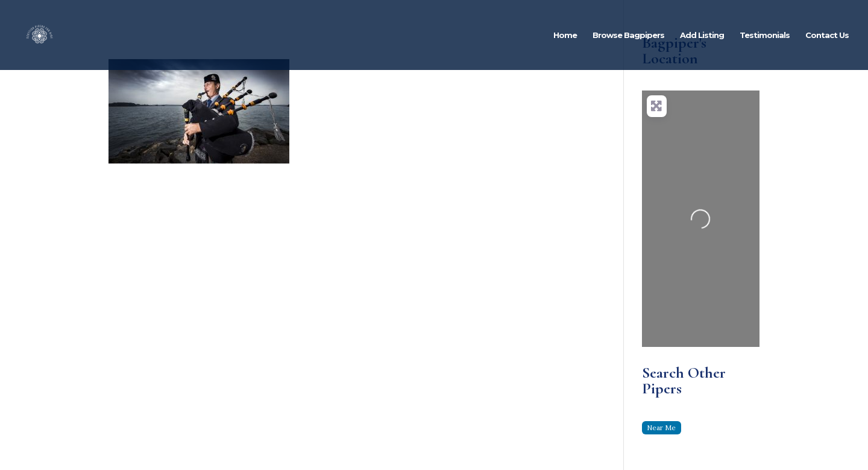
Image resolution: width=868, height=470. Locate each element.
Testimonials (765, 35)
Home (565, 35)
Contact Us (827, 35)
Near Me (661, 427)
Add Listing (702, 35)
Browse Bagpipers (628, 35)
